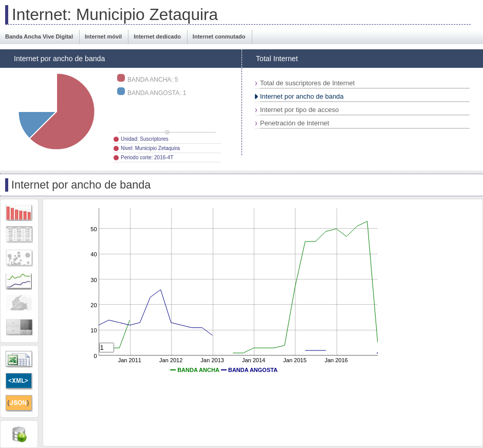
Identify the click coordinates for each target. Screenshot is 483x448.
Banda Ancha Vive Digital (39, 36)
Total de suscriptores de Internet (307, 83)
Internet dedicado (157, 36)
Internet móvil (103, 36)
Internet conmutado (219, 36)
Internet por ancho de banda (302, 96)
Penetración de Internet (295, 123)
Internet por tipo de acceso (299, 110)
